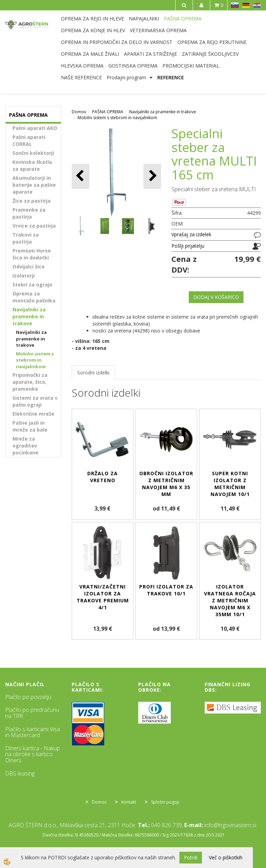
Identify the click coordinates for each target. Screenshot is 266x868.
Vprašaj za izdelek (191, 234)
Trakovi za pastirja (26, 238)
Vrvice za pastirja (34, 226)
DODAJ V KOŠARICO (216, 297)
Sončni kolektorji (33, 153)
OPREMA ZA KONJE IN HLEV (93, 30)
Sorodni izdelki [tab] (93, 373)
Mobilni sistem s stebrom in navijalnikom (35, 360)
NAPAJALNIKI (144, 19)
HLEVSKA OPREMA (82, 66)
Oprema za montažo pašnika (34, 297)
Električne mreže (33, 414)
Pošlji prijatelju (188, 246)
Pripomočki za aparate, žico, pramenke (30, 382)
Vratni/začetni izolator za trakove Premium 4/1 (103, 597)
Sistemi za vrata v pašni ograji (35, 401)
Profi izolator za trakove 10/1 (166, 590)
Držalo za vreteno (103, 477)
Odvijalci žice (29, 267)
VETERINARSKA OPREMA (158, 30)
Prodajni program (126, 77)
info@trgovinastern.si (230, 825)
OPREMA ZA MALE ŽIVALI (90, 54)
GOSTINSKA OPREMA (133, 66)
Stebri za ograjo (32, 285)
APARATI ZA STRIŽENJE (150, 54)
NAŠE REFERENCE (81, 77)
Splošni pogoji (165, 802)
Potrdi (191, 857)
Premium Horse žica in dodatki (32, 254)
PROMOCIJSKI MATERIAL (191, 66)
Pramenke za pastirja (29, 213)
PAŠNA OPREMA (183, 19)
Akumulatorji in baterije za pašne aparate (34, 185)
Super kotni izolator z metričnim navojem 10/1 (230, 484)
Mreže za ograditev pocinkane (25, 446)
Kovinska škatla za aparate (32, 165)
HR (257, 5)
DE (246, 5)
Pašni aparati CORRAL (29, 140)
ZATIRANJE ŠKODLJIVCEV (210, 54)
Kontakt (129, 802)
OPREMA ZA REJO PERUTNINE (212, 42)
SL (235, 5)
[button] (152, 176)
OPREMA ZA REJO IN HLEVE (92, 19)
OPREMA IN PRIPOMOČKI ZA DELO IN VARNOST (117, 42)
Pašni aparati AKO (35, 128)
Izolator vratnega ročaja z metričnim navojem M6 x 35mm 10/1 (230, 600)
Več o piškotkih (226, 857)
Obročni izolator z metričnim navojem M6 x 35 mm (166, 484)
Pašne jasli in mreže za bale (30, 426)
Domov (79, 112)
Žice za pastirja (32, 201)
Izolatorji (24, 276)
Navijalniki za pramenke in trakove (29, 316)
